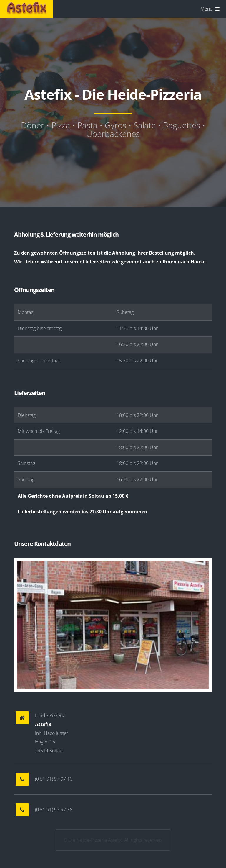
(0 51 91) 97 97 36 (54, 810)
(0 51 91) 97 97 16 (54, 779)
